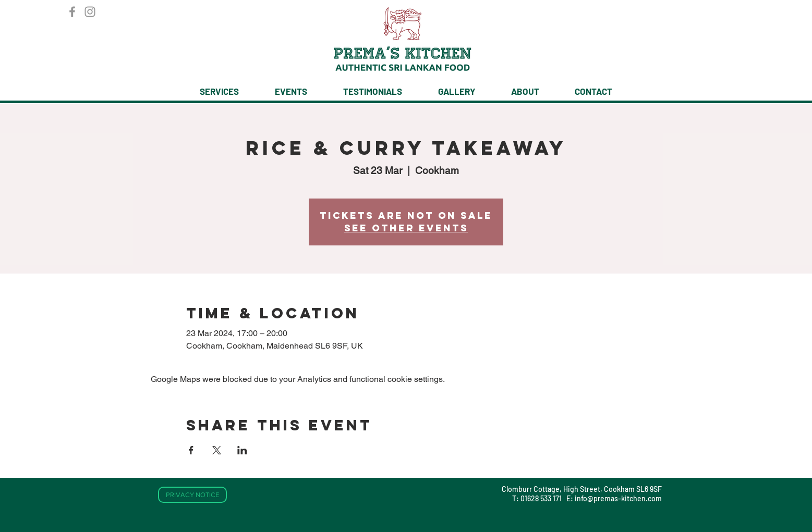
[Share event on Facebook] (191, 450)
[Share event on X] (217, 450)
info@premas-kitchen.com (618, 498)
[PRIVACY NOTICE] (192, 495)
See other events (406, 228)
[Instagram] (90, 12)
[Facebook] (72, 12)
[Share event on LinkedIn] (242, 450)
